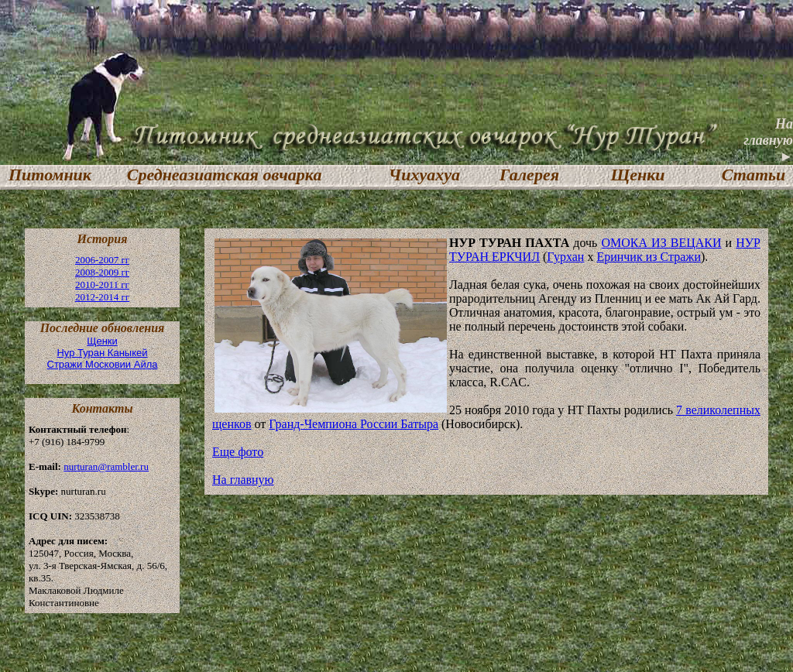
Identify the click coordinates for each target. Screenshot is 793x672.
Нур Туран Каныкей (102, 353)
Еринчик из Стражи (649, 257)
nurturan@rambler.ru (106, 466)
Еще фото (238, 452)
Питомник (46, 175)
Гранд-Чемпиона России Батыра (354, 424)
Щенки (637, 175)
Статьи (754, 175)
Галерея (529, 175)
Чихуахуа (424, 175)
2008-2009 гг (102, 272)
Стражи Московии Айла (103, 364)
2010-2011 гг (102, 285)
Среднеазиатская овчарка (225, 175)
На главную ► (768, 140)
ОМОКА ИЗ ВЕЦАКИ (661, 243)
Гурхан (565, 257)
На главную (243, 480)
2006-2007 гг (102, 260)
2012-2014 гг (102, 297)
